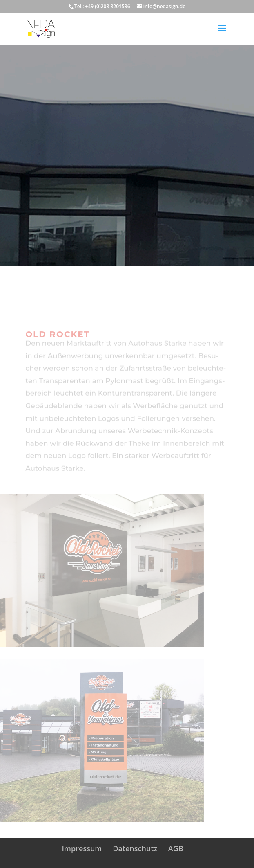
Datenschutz (135, 848)
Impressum (82, 848)
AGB (176, 848)
